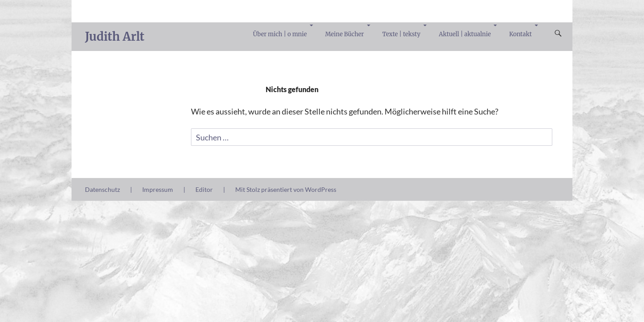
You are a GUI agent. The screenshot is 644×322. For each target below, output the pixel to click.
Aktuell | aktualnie (465, 34)
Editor (204, 189)
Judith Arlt (115, 36)
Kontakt (521, 34)
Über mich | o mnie (280, 34)
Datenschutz (102, 189)
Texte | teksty (401, 34)
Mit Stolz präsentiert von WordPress (286, 189)
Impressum (158, 189)
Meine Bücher (345, 34)
